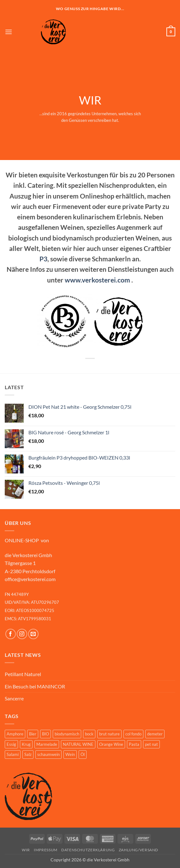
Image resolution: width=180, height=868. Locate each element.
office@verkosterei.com (30, 579)
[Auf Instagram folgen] (22, 634)
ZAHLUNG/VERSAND (138, 850)
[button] (9, 32)
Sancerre (14, 698)
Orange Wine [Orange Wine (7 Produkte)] (111, 744)
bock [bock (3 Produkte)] (89, 734)
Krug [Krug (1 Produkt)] (26, 744)
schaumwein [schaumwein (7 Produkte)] (48, 754)
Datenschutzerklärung (88, 850)
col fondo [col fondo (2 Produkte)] (133, 734)
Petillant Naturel (23, 674)
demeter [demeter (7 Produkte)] (155, 734)
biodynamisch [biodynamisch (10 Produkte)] (67, 734)
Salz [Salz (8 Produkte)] (28, 754)
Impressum (46, 850)
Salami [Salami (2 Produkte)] (13, 754)
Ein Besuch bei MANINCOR (35, 686)
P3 (43, 259)
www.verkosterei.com (97, 280)
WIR (26, 850)
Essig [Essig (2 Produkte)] (11, 744)
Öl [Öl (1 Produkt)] (83, 754)
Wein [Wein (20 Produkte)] (70, 754)
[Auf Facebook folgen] (11, 634)
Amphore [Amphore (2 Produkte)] (15, 734)
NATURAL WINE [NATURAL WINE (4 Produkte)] (78, 744)
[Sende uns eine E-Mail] (33, 634)
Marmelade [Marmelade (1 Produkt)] (47, 744)
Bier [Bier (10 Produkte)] (33, 734)
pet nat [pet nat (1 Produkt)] (151, 744)
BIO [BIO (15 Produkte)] (45, 734)
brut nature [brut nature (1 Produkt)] (109, 734)
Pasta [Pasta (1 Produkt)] (134, 744)
